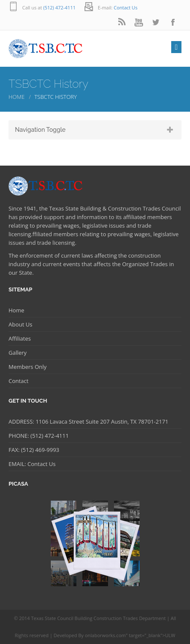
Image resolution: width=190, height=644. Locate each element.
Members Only (28, 367)
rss (122, 22)
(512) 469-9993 (39, 450)
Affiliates (20, 338)
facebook (173, 22)
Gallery (18, 353)
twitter (156, 22)
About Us (20, 324)
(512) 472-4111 (59, 7)
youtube (139, 22)
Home (17, 97)
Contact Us (126, 7)
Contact (19, 381)
